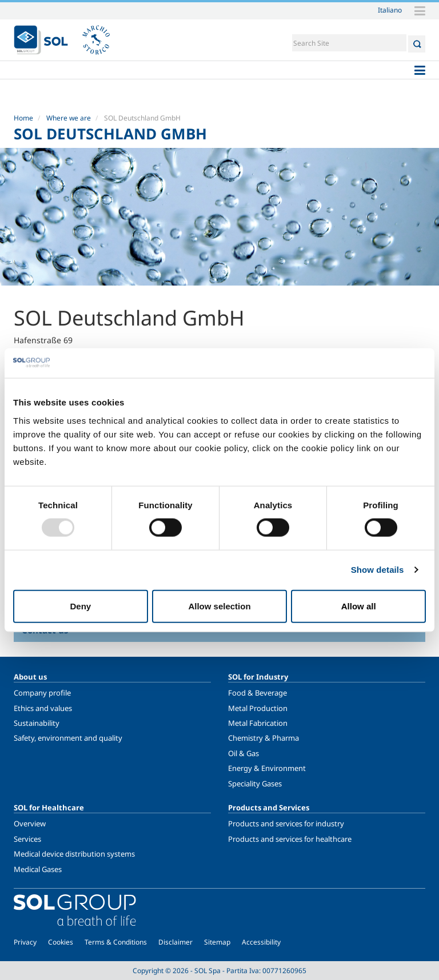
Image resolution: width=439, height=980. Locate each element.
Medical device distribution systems (74, 854)
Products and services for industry (286, 824)
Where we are (69, 118)
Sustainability (37, 723)
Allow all (359, 606)
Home (23, 118)
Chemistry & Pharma (264, 738)
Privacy (25, 942)
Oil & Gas (244, 753)
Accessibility (261, 942)
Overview (30, 824)
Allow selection (219, 606)
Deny (80, 606)
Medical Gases (38, 869)
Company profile (42, 693)
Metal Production (258, 708)
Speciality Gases (255, 784)
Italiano (390, 10)
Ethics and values (43, 708)
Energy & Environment (267, 768)
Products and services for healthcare (290, 839)
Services (27, 839)
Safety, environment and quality (68, 738)
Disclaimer (175, 942)
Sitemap (217, 942)
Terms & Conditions (116, 942)
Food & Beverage (258, 693)
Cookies (61, 942)
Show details (378, 570)
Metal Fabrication (258, 723)
